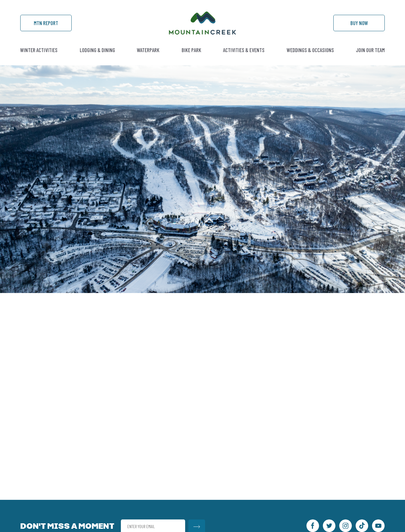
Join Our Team (370, 50)
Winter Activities (39, 50)
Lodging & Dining (97, 50)
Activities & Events (244, 50)
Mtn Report (46, 23)
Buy (359, 23)
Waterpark (148, 50)
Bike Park (191, 50)
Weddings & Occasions (310, 50)
